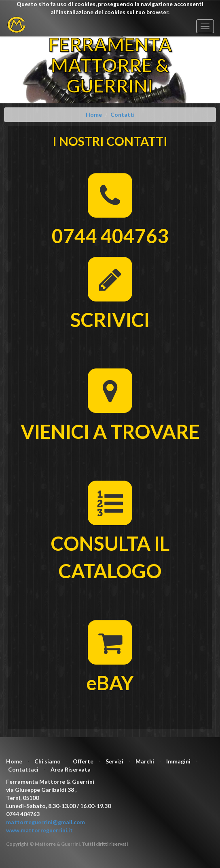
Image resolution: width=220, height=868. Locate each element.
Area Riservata (71, 769)
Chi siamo (48, 761)
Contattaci (23, 769)
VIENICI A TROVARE (110, 431)
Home (14, 761)
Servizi (114, 761)
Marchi (145, 761)
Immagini (178, 761)
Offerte (83, 761)
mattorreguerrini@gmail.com (45, 822)
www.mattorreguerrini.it (39, 830)
